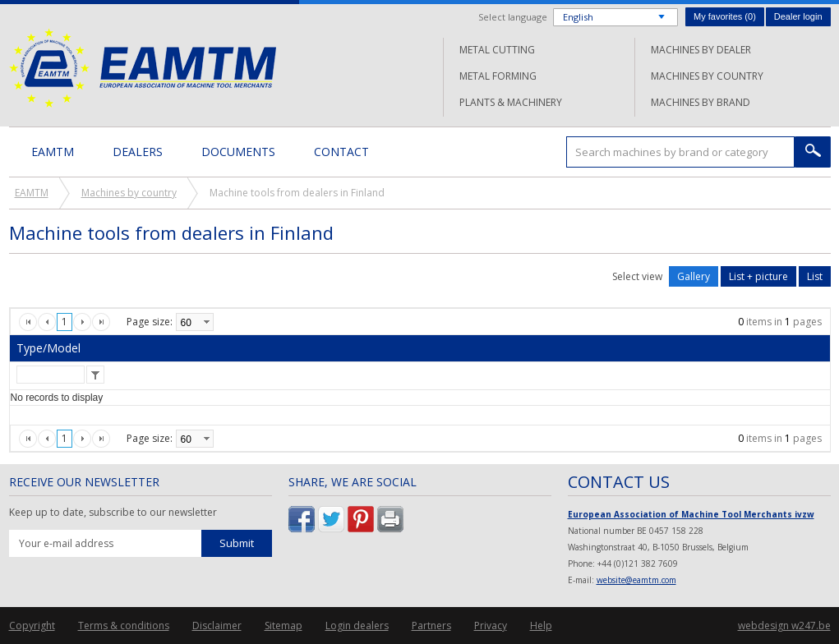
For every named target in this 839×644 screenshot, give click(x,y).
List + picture (758, 276)
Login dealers (357, 626)
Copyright (32, 626)
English (578, 17)
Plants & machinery (511, 102)
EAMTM (143, 68)
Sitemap (284, 626)
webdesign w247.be (784, 626)
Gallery (694, 276)
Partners (431, 626)
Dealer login (798, 16)
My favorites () (725, 16)
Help (541, 626)
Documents (238, 152)
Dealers (138, 152)
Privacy (491, 626)
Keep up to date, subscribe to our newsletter (113, 513)
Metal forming (498, 76)
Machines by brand (701, 102)
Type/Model (48, 348)
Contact (341, 152)
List (815, 276)
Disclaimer (217, 626)
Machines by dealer (701, 50)
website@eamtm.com (636, 580)
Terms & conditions (124, 626)
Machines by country (707, 76)
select (206, 322)
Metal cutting (497, 50)
